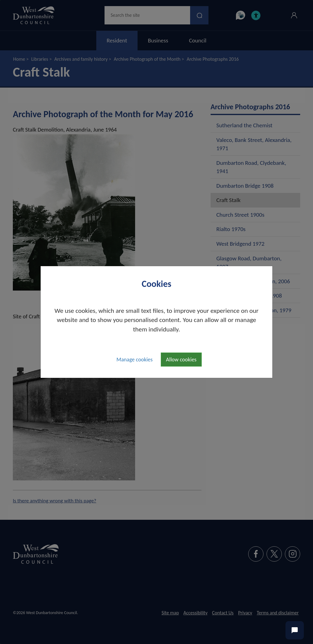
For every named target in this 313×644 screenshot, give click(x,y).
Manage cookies (134, 360)
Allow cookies (181, 360)
